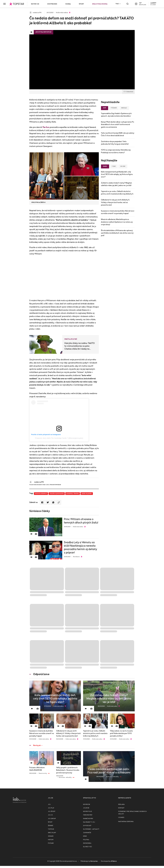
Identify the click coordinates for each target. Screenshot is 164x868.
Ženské (51, 826)
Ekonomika (87, 843)
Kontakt (121, 808)
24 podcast (87, 826)
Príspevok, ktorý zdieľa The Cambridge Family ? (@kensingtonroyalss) (59, 438)
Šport (81, 4)
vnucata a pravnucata (57, 494)
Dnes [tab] (105, 166)
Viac (117, 4)
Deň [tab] (105, 108)
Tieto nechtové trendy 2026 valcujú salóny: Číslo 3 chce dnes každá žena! (118, 134)
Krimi (85, 836)
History (51, 840)
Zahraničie (87, 833)
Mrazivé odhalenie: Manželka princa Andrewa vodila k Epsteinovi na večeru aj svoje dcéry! (117, 222)
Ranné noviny (88, 819)
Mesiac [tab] (124, 108)
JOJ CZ (50, 815)
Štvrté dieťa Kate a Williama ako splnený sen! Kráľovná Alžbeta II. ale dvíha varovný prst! (117, 233)
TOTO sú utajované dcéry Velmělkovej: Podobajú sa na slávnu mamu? (116, 151)
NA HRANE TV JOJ (89, 822)
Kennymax (94, 861)
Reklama (121, 804)
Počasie (51, 843)
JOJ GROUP (52, 819)
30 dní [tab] (123, 166)
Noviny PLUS (87, 811)
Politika (86, 840)
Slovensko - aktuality (91, 829)
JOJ (49, 804)
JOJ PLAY (51, 808)
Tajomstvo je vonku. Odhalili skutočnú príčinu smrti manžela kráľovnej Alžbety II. (117, 193)
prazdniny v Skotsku (73, 494)
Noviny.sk (35, 4)
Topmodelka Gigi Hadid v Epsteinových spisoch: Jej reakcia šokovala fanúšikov (116, 115)
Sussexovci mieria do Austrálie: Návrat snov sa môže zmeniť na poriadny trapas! (118, 212)
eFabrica (114, 861)
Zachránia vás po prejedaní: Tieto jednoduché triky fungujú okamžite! (115, 143)
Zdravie (51, 836)
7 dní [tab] (114, 166)
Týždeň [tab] (114, 108)
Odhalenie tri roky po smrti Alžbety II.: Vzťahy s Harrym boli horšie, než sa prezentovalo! (115, 202)
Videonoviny (88, 815)
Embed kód (128, 92)
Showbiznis (52, 4)
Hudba (68, 4)
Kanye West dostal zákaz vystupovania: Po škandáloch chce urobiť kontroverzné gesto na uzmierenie (118, 124)
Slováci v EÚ (87, 847)
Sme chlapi (52, 833)
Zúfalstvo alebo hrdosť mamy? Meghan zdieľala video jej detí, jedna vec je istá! (116, 184)
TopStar (51, 829)
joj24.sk (86, 808)
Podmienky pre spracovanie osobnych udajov (132, 813)
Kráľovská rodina (100, 4)
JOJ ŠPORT (52, 811)
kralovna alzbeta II (41, 494)
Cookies (121, 818)
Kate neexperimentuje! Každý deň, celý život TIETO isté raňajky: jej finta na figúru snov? (117, 174)
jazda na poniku (87, 494)
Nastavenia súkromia (126, 822)
